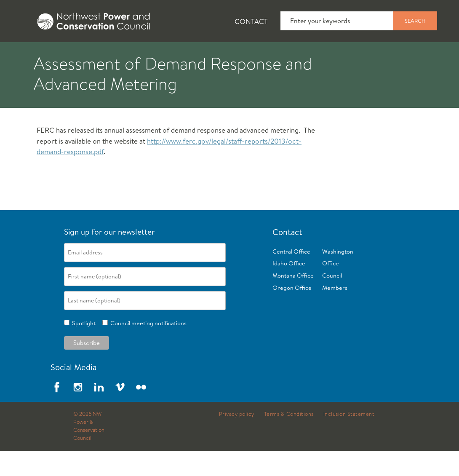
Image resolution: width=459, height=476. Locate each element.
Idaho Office (289, 289)
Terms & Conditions (289, 439)
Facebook (57, 412)
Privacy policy (237, 439)
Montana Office (293, 301)
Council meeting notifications (147, 348)
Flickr (141, 412)
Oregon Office (292, 313)
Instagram (78, 412)
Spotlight (83, 348)
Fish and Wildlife (149, 55)
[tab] (25, 55)
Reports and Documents (396, 55)
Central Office (291, 277)
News (81, 55)
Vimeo (120, 412)
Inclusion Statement (349, 439)
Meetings (309, 55)
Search (415, 21)
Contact (251, 21)
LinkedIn (99, 412)
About (32, 55)
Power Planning (236, 55)
